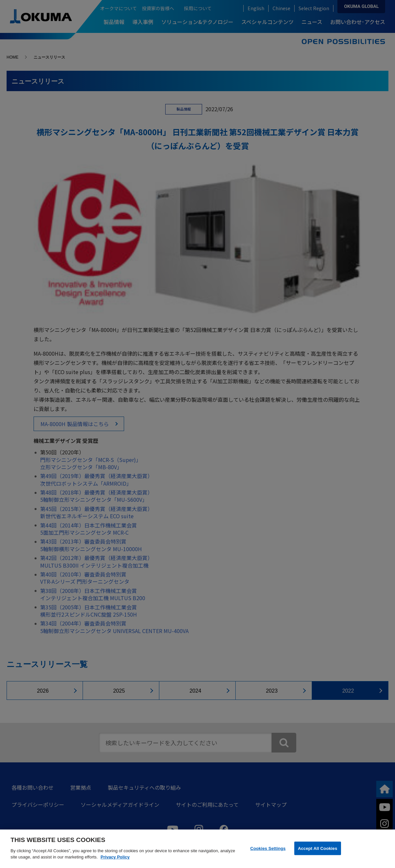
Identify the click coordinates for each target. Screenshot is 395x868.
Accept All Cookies (318, 848)
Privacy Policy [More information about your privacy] (115, 857)
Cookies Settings (268, 848)
